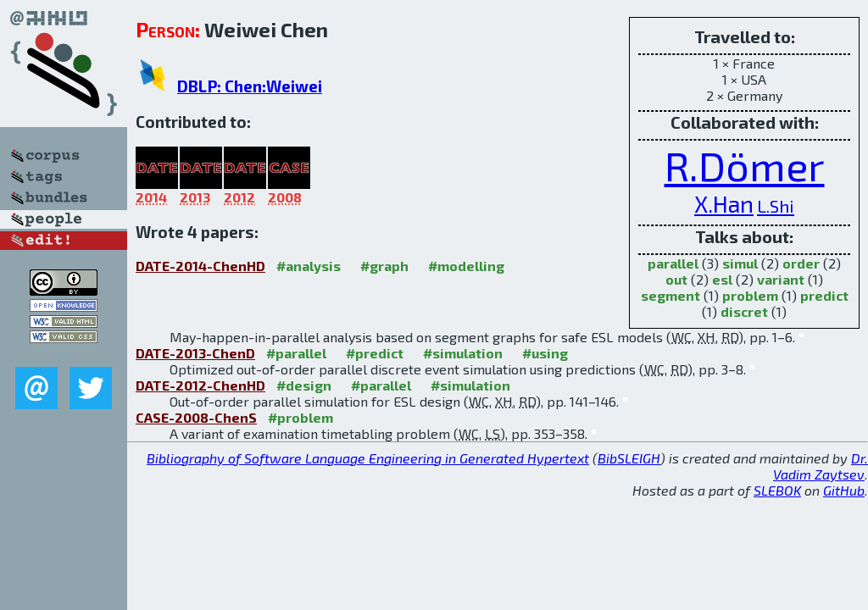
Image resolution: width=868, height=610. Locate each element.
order (801, 263)
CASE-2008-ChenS (196, 417)
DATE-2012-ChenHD (200, 385)
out (676, 279)
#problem (300, 417)
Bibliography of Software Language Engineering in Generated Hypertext (368, 458)
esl (722, 279)
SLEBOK (777, 490)
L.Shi (776, 205)
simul (740, 263)
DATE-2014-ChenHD (200, 266)
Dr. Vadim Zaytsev (821, 466)
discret (744, 311)
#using (545, 353)
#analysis (309, 266)
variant (781, 279)
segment (670, 295)
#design (304, 385)
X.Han (724, 204)
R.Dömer (745, 165)
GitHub (844, 490)
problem (750, 295)
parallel (673, 263)
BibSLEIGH (629, 458)
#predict (375, 353)
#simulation (463, 353)
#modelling (466, 266)
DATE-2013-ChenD (195, 353)
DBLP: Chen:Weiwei (250, 86)
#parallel (296, 353)
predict (824, 295)
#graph (384, 266)
